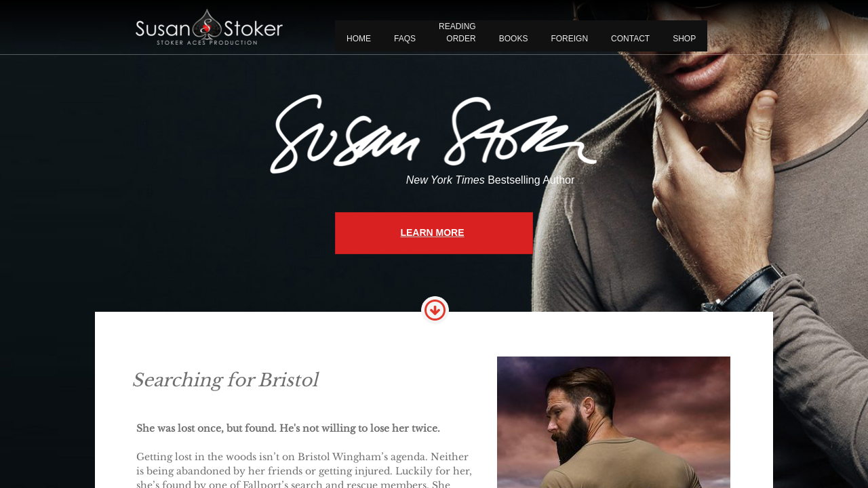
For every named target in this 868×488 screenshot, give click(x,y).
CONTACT (630, 39)
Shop (684, 39)
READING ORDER (457, 33)
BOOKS (514, 39)
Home (359, 39)
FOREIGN (569, 39)
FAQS (405, 39)
